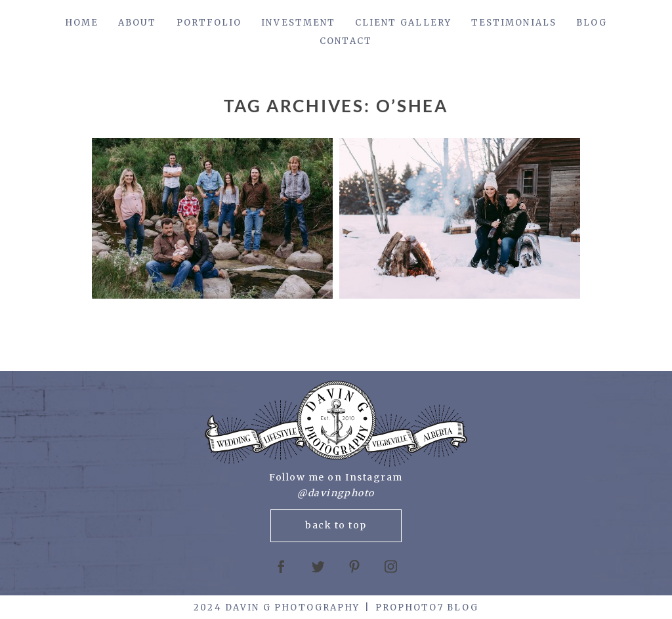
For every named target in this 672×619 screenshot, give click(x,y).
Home (82, 23)
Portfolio (209, 23)
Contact (346, 41)
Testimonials (514, 23)
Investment (298, 23)
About (137, 23)
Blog (592, 23)
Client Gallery (403, 23)
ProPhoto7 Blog (427, 608)
